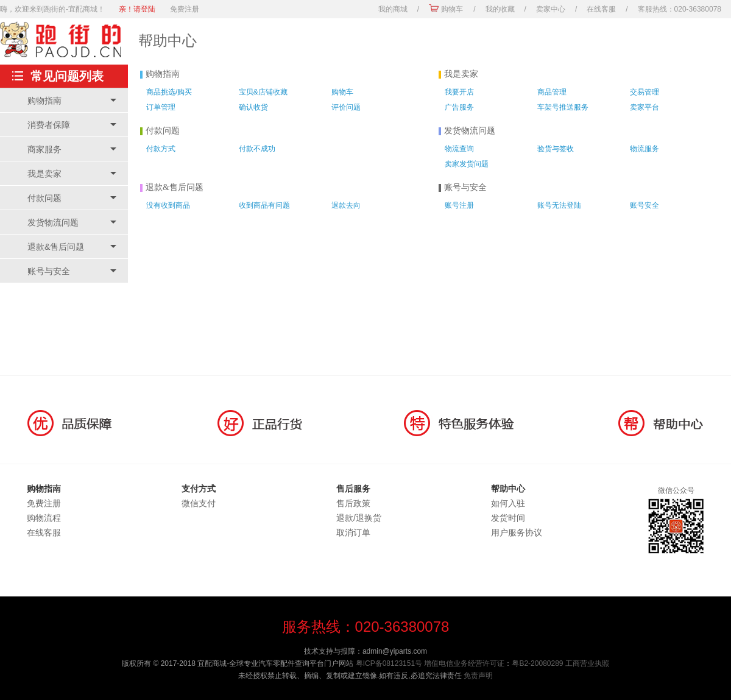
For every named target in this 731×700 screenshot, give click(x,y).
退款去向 (346, 205)
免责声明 (478, 676)
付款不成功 (257, 149)
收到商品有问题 (264, 205)
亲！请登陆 (137, 9)
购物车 (452, 9)
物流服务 (644, 149)
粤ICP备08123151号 (389, 663)
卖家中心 (551, 9)
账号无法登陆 (559, 205)
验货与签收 (556, 149)
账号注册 (459, 205)
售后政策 (353, 503)
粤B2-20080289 (537, 663)
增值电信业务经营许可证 (464, 663)
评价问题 (346, 107)
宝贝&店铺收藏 (263, 92)
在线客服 (601, 9)
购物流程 (44, 518)
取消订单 (353, 532)
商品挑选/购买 (169, 92)
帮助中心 (168, 41)
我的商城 (393, 9)
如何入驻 (508, 503)
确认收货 (253, 107)
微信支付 (199, 503)
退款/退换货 (359, 518)
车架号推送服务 (563, 107)
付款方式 (161, 149)
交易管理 (644, 92)
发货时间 (508, 518)
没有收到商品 (168, 205)
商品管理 (552, 92)
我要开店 (459, 92)
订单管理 (161, 107)
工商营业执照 (587, 663)
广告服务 (459, 107)
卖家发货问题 (467, 164)
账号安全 (644, 205)
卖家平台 (644, 107)
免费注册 (185, 9)
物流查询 (459, 149)
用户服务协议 (517, 532)
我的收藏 (500, 9)
